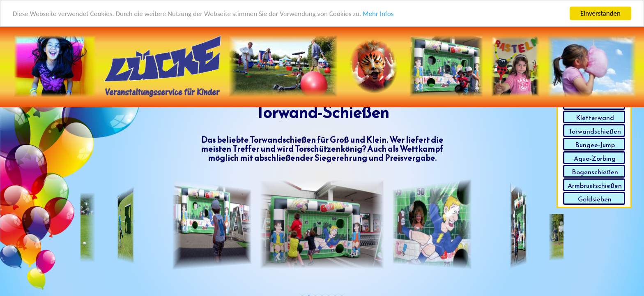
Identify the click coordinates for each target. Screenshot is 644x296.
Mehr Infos (378, 13)
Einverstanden (600, 13)
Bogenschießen (595, 172)
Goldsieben (595, 199)
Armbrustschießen (595, 185)
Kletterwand (595, 118)
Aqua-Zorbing (595, 158)
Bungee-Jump (595, 145)
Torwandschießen (595, 131)
